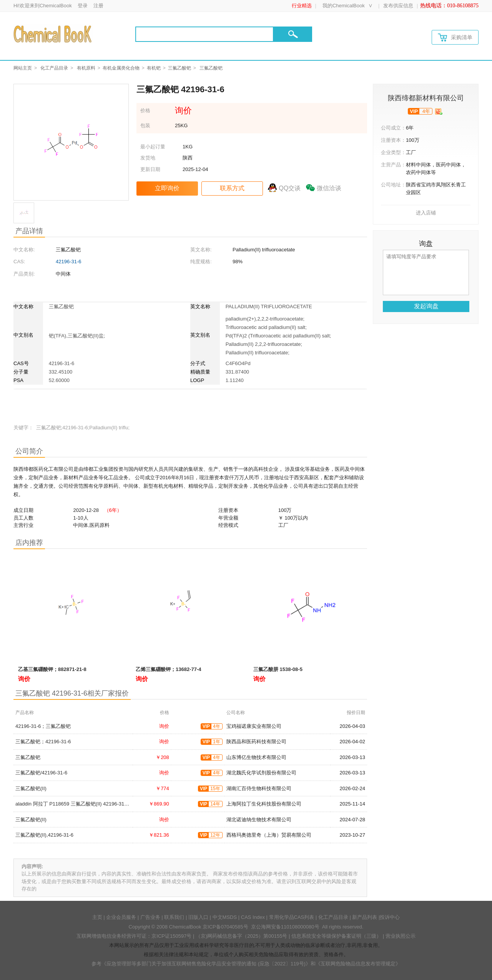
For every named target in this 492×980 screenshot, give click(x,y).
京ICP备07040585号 (225, 927)
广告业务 (150, 917)
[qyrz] (439, 111)
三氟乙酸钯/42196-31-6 (41, 773)
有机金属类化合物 (121, 68)
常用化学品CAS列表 (292, 917)
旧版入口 (198, 917)
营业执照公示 (401, 936)
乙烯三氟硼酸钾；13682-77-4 (169, 669)
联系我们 (174, 917)
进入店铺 (426, 213)
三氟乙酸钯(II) (31, 788)
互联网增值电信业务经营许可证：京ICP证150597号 (134, 936)
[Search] (204, 34)
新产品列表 (365, 917)
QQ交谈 (290, 188)
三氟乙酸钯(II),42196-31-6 (44, 835)
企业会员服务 (121, 917)
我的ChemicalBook (344, 6)
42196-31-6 (69, 262)
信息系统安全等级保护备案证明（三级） (336, 936)
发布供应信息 (398, 6)
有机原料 (86, 68)
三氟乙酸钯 (180, 68)
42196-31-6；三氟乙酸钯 (43, 726)
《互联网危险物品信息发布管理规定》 (358, 964)
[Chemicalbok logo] (53, 34)
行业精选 (302, 6)
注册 (98, 6)
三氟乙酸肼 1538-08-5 (278, 669)
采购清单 (455, 37)
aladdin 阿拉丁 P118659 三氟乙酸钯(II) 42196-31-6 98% (78, 804)
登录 (83, 6)
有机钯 (154, 68)
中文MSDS (225, 917)
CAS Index (253, 917)
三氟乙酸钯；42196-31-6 (43, 742)
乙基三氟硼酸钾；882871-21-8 (52, 669)
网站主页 (23, 68)
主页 (97, 917)
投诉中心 (390, 917)
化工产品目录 (54, 68)
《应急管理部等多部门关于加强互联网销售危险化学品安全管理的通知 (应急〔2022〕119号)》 (206, 964)
